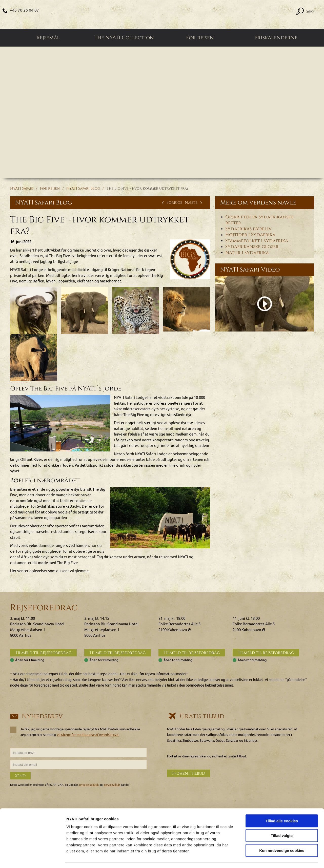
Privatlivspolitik (254, 790)
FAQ (245, 779)
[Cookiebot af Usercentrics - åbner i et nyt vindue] (33, 858)
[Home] (162, 15)
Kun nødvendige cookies (282, 836)
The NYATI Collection (124, 38)
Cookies (248, 773)
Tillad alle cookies (282, 806)
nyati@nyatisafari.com (36, 790)
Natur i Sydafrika (247, 253)
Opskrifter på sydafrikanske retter (259, 220)
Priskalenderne (276, 38)
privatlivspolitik (89, 730)
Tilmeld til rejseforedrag (43, 597)
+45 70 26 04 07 (25, 10)
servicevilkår (112, 730)
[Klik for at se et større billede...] (190, 260)
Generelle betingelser (258, 785)
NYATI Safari (22, 189)
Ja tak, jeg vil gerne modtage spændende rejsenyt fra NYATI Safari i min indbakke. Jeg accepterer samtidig (75, 677)
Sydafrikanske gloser (252, 247)
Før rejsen (200, 38)
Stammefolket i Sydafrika (257, 241)
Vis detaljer (263, 858)
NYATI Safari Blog (83, 189)
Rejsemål (48, 38)
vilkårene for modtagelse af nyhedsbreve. (88, 680)
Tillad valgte (282, 821)
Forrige (171, 203)
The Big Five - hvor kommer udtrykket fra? (147, 189)
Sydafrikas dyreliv (248, 229)
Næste (194, 203)
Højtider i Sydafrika (250, 235)
